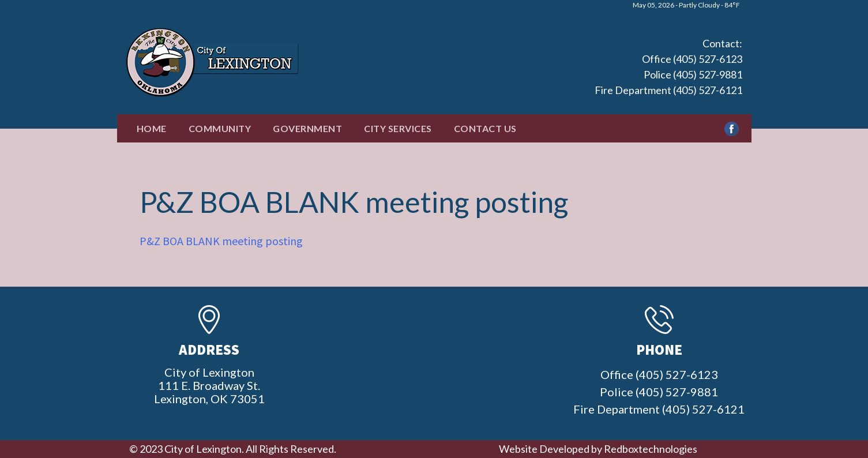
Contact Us (485, 128)
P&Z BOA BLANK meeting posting (221, 241)
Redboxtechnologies (651, 449)
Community (220, 128)
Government (307, 128)
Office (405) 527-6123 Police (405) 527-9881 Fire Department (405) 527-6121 (668, 74)
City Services (398, 128)
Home (152, 128)
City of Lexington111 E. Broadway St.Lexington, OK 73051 (209, 385)
